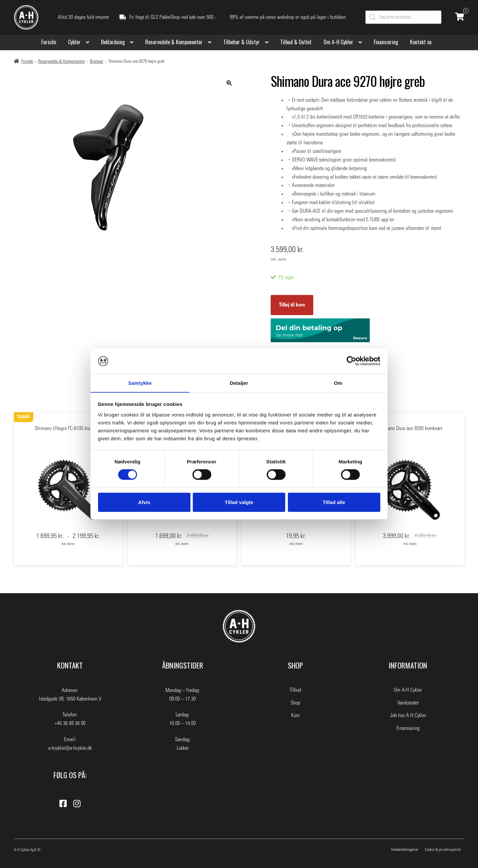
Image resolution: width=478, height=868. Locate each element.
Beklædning (113, 42)
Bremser (97, 61)
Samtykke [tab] (140, 383)
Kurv (295, 715)
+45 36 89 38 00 (70, 723)
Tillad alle (334, 502)
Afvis (144, 502)
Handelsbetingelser (405, 850)
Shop (295, 703)
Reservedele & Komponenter (174, 42)
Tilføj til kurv (292, 305)
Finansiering (386, 42)
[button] (229, 83)
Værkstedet (408, 703)
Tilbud (295, 690)
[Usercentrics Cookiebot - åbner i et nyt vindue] (351, 361)
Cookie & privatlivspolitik (443, 850)
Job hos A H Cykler (408, 715)
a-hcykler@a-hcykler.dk (70, 748)
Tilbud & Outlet (296, 42)
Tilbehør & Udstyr (241, 42)
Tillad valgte (239, 502)
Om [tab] (338, 383)
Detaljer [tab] (239, 383)
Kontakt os (421, 42)
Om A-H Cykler (338, 42)
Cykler (74, 42)
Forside (49, 42)
